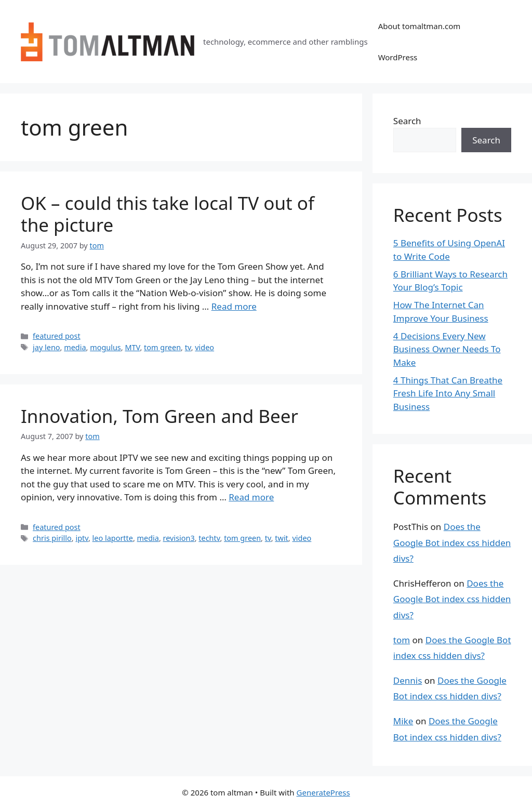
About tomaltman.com (420, 26)
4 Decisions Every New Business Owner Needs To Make (447, 349)
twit (282, 538)
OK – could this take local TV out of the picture (168, 214)
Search (407, 121)
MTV (132, 347)
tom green (162, 347)
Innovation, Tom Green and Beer (159, 416)
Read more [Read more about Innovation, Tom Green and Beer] (251, 497)
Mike (403, 721)
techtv (209, 538)
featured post (57, 336)
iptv (82, 538)
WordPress (398, 57)
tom (402, 640)
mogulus (105, 347)
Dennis (408, 680)
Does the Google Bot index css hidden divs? (452, 542)
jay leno (46, 347)
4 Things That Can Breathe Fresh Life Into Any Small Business (448, 393)
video (204, 347)
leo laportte (113, 538)
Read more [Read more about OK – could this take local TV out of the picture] (234, 306)
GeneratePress (323, 792)
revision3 (179, 538)
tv (188, 347)
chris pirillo (52, 538)
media (75, 347)
